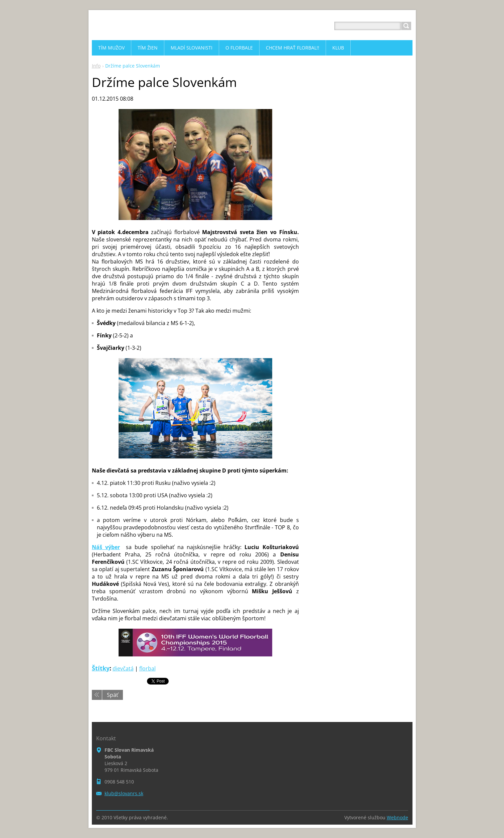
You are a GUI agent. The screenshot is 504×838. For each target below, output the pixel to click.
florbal (147, 668)
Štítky (101, 668)
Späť (113, 695)
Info (96, 66)
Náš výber (106, 547)
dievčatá (123, 668)
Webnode (397, 817)
